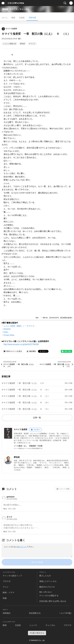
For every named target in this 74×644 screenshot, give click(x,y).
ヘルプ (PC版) (65, 613)
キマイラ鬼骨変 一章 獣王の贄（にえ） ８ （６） (26, 403)
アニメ (6, 587)
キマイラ (32, 44)
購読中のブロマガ (47, 587)
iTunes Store (9, 335)
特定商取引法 (35, 613)
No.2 (5, 532)
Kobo (6, 332)
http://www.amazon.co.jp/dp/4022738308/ (21, 344)
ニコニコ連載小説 (10, 44)
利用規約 (7, 613)
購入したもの (45, 576)
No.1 (5, 509)
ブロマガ (32, 18)
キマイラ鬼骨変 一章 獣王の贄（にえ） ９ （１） (26, 396)
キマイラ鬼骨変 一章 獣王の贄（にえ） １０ (23, 383)
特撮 (5, 598)
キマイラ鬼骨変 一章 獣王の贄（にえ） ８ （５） (26, 409)
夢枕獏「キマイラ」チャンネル (16, 9)
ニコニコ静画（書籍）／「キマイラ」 (20, 326)
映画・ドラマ (8, 593)
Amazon (7, 329)
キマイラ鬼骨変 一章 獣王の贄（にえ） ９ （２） (26, 390)
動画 (13, 18)
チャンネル (50, 625)
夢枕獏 (22, 44)
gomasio (12, 498)
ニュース (33, 625)
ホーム (5, 18)
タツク (12, 518)
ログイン (22, 547)
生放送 (22, 18)
